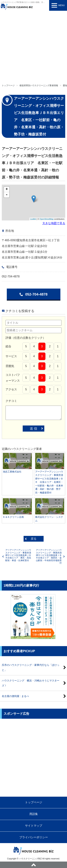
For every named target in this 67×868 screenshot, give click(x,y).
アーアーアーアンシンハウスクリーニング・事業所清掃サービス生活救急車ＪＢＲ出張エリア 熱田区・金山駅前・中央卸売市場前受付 (49, 557)
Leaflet (33, 219)
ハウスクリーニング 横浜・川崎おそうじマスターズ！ (31, 683)
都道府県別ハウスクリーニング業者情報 (39, 85)
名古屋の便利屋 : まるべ (15, 696)
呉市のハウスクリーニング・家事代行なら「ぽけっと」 (31, 667)
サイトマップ (34, 826)
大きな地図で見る (54, 223)
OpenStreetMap (47, 219)
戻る (34, 539)
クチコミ (11, 401)
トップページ (8, 85)
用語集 (34, 814)
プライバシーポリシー (34, 837)
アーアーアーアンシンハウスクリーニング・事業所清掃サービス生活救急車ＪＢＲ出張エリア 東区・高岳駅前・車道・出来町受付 (18, 555)
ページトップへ (33, 865)
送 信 (33, 429)
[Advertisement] (33, 46)
